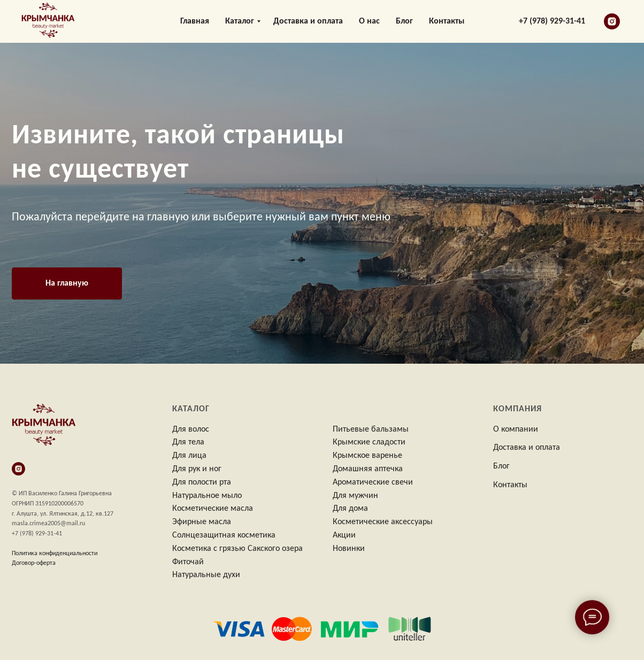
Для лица (189, 456)
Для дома (350, 509)
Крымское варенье (367, 456)
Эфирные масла (202, 522)
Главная (195, 21)
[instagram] (612, 21)
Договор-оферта (34, 563)
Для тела (188, 442)
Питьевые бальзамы (371, 429)
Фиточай (188, 562)
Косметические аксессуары (383, 522)
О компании (516, 429)
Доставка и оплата (308, 21)
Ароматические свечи (373, 482)
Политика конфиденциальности (55, 554)
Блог (404, 21)
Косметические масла (213, 509)
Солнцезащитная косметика (224, 535)
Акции (344, 535)
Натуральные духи (206, 575)
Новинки (349, 549)
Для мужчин (355, 496)
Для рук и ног (197, 469)
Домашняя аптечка (368, 469)
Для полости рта (202, 482)
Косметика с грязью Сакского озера (237, 549)
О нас (369, 21)
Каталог (240, 21)
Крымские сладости (369, 442)
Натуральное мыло (207, 496)
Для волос (191, 429)
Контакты (447, 21)
